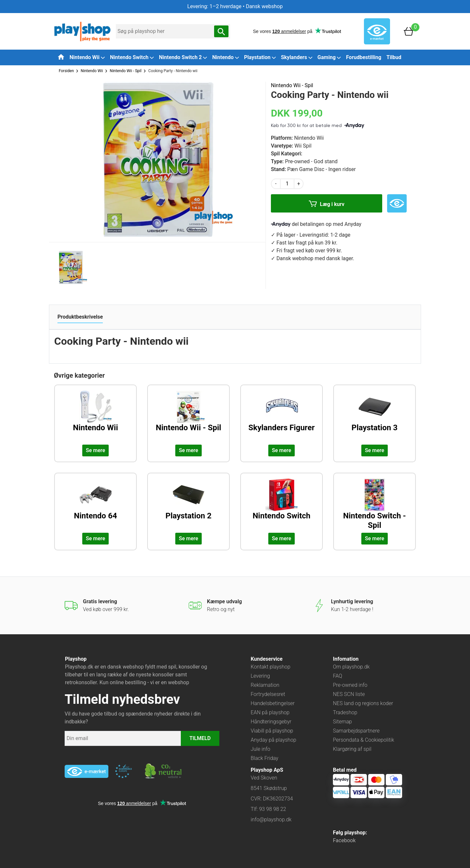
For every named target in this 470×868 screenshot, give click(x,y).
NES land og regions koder (363, 703)
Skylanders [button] (297, 57)
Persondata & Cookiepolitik (364, 740)
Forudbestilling (364, 57)
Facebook (344, 840)
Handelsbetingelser (273, 703)
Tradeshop (345, 712)
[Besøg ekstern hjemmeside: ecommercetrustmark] (123, 771)
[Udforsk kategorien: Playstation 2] (188, 504)
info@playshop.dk (271, 820)
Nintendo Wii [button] (87, 57)
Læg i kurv (327, 205)
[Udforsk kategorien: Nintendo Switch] (282, 504)
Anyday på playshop (274, 740)
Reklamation (265, 685)
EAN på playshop (270, 712)
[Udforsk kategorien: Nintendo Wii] (95, 416)
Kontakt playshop (271, 667)
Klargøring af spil (352, 749)
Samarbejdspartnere (356, 731)
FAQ (337, 676)
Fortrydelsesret (268, 694)
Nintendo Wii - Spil (125, 71)
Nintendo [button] (226, 57)
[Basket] (409, 31)
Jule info (260, 749)
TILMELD (200, 738)
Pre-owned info (350, 685)
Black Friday (265, 758)
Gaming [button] (329, 57)
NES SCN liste (349, 694)
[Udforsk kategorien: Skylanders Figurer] (282, 416)
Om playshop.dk (351, 667)
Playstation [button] (260, 57)
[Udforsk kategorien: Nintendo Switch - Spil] (375, 504)
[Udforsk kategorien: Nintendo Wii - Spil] (188, 416)
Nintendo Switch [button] (132, 57)
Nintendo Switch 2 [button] (183, 57)
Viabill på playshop (272, 731)
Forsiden (66, 71)
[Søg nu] (221, 31)
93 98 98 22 (273, 809)
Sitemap (342, 722)
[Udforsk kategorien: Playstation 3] (375, 416)
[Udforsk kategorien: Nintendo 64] (95, 504)
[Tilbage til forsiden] (61, 57)
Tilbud (394, 57)
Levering (260, 676)
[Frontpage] (82, 31)
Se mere (95, 450)
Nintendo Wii (92, 71)
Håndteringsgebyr (271, 722)
